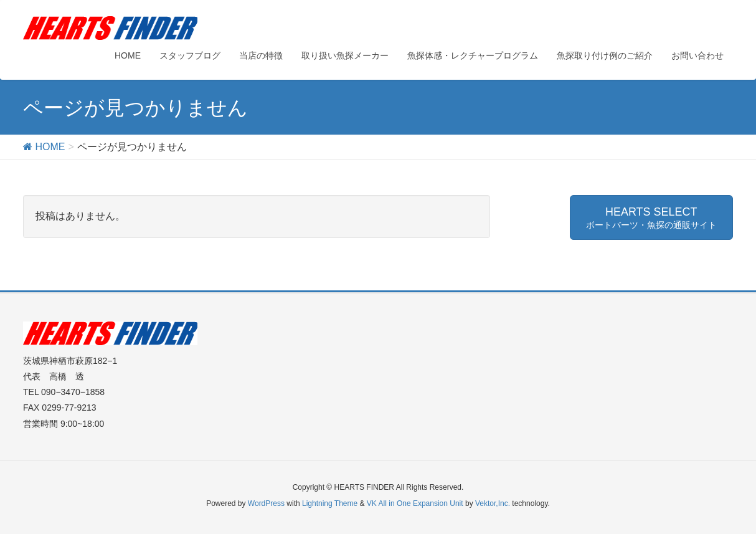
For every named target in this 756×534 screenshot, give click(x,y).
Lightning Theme (330, 503)
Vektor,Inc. (493, 503)
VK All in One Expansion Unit (415, 503)
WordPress (266, 503)
